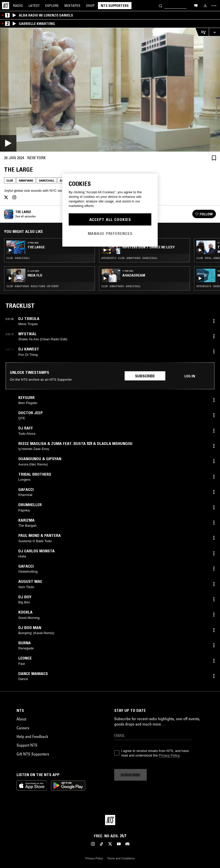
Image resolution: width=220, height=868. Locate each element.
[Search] (160, 5)
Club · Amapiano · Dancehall (121, 286)
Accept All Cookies (110, 219)
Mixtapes (72, 6)
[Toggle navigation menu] (214, 6)
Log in (190, 376)
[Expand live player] (214, 32)
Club (10, 180)
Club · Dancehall (18, 258)
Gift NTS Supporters (33, 754)
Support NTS (27, 745)
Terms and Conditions (121, 858)
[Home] (6, 6)
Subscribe (145, 376)
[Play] (110, 90)
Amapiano (26, 180)
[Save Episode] (214, 158)
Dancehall (47, 180)
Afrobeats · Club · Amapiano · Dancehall (129, 258)
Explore (52, 6)
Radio (18, 6)
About (21, 719)
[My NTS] (205, 6)
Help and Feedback (32, 736)
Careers (23, 728)
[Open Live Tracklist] (202, 32)
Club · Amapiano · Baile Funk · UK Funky (33, 286)
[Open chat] (196, 5)
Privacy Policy (169, 755)
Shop (90, 6)
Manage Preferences (110, 233)
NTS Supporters (115, 6)
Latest (34, 6)
